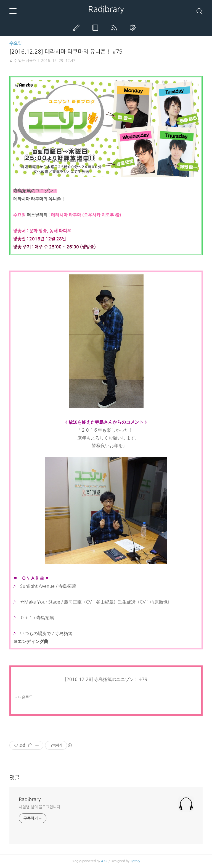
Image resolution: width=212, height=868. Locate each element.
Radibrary (106, 9)
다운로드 (25, 697)
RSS (115, 28)
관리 (134, 28)
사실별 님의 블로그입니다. (40, 807)
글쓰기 (78, 28)
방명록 (96, 28)
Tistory (135, 861)
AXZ (104, 861)
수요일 (16, 44)
